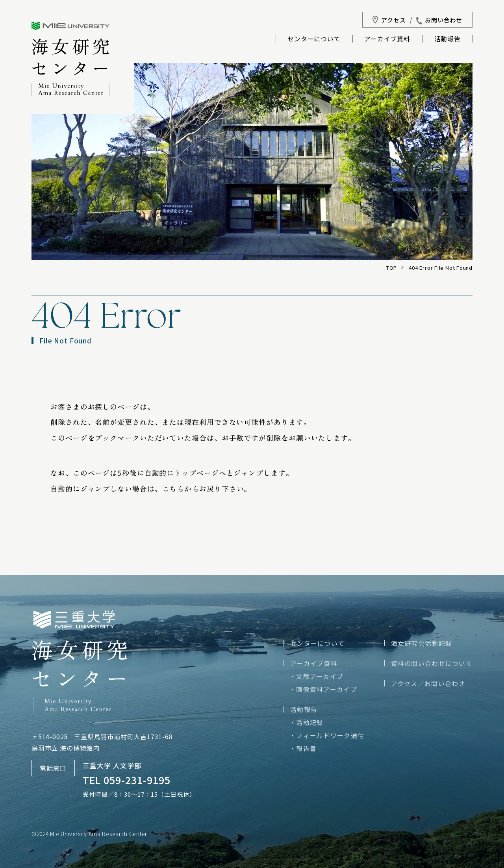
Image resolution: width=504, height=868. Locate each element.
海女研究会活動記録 (422, 643)
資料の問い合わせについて (432, 663)
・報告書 (303, 748)
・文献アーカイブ (316, 676)
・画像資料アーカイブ (323, 689)
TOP (392, 268)
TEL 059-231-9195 (127, 780)
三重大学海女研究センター (70, 59)
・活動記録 (306, 722)
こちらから (181, 488)
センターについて (314, 39)
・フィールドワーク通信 (327, 735)
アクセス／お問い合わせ (428, 683)
